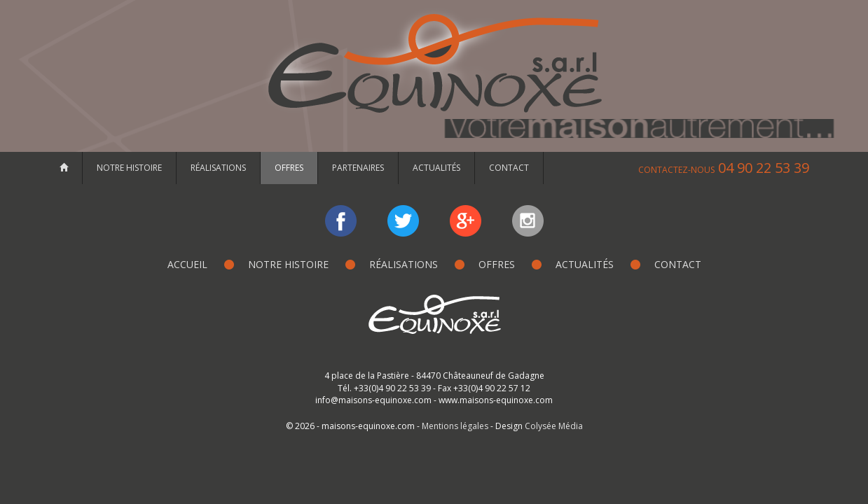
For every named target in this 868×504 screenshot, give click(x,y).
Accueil (187, 264)
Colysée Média (554, 426)
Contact (509, 168)
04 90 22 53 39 (724, 168)
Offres (289, 168)
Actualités (436, 168)
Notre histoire (129, 168)
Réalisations (218, 168)
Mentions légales (455, 426)
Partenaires (358, 168)
